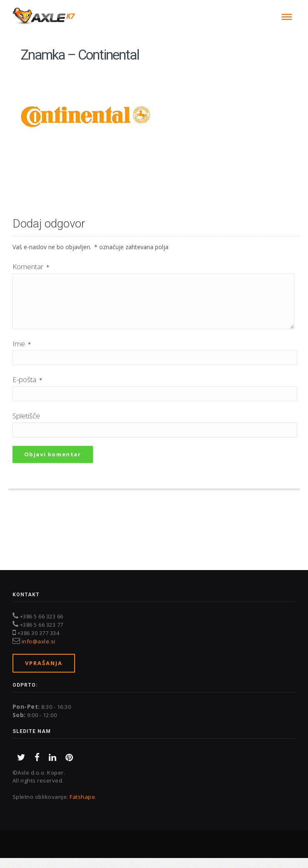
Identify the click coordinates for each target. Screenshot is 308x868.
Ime (22, 354)
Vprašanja (44, 673)
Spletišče (26, 426)
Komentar (31, 266)
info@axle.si (39, 651)
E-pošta (27, 389)
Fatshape (82, 807)
